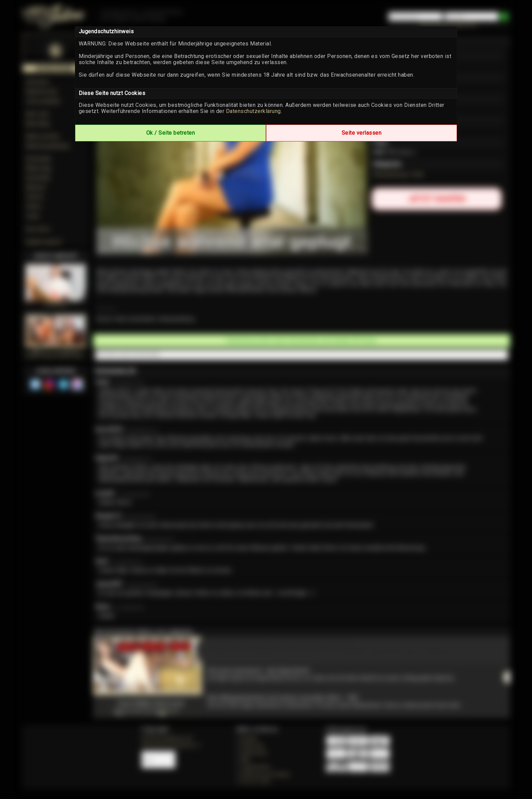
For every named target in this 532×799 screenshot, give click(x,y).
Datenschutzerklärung (253, 111)
